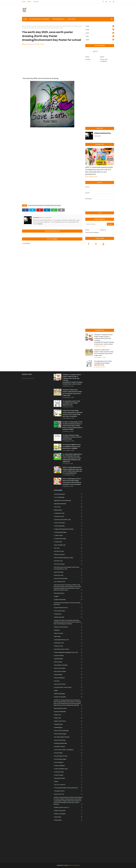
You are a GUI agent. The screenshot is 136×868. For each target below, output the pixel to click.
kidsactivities (68, 675)
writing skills (68, 820)
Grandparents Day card (68, 640)
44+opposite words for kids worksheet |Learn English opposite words (103, 363)
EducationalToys (68, 593)
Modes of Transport (68, 697)
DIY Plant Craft (68, 561)
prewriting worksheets (68, 743)
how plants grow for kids (68, 649)
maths (68, 690)
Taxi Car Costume (68, 785)
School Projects (68, 762)
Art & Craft (68, 507)
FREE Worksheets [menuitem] (58, 19)
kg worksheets (68, 659)
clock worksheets (68, 526)
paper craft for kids (68, 721)
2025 (100, 30)
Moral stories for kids (68, 708)
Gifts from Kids (68, 633)
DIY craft (68, 548)
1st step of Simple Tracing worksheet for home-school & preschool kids (72, 437)
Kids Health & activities (68, 665)
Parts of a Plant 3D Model (68, 731)
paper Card (68, 715)
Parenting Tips (68, 724)
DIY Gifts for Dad (68, 551)
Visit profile (97, 136)
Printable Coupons (68, 746)
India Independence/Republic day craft (68, 652)
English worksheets (68, 600)
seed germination (68, 778)
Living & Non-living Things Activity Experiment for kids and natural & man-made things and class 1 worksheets (72, 413)
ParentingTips (68, 727)
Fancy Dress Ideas (68, 611)
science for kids (68, 772)
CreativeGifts (68, 542)
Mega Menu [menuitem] (72, 19)
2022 (100, 33)
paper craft (68, 718)
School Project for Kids (68, 756)
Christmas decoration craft (68, 520)
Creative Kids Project (68, 539)
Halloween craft (68, 643)
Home (24, 2)
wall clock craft (68, 794)
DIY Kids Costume (68, 554)
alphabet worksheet (68, 504)
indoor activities (68, 656)
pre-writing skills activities (68, 737)
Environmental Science (68, 608)
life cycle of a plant (68, 684)
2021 (100, 36)
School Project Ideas (68, 759)
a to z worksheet (68, 497)
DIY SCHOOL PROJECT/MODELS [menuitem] (39, 19)
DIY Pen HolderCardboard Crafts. (68, 558)
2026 (100, 26)
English (68, 596)
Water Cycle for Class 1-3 (68, 807)
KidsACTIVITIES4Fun (74, 865)
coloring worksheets (68, 532)
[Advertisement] (52, 62)
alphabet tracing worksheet (68, 501)
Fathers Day (68, 614)
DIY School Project (68, 564)
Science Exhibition (68, 766)
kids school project (68, 668)
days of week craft (68, 545)
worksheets (68, 817)
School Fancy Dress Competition (68, 750)
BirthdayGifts (68, 510)
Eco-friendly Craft (68, 582)
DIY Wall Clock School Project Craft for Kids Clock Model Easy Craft (68, 568)
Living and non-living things (68, 687)
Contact (36, 2)
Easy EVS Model (68, 572)
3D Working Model (68, 494)
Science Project (68, 775)
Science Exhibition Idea (68, 769)
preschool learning (68, 740)
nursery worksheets (68, 712)
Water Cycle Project (68, 814)
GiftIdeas (68, 630)
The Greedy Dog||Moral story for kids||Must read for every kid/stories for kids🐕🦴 (72, 446)
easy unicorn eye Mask (68, 578)
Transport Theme (68, 791)
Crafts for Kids (68, 535)
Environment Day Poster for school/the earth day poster (43, 26)
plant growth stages (68, 734)
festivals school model (68, 627)
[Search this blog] (96, 224)
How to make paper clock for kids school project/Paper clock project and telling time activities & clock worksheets (72, 481)
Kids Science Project (68, 671)
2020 (100, 40)
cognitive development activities (68, 529)
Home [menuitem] (25, 19)
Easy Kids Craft (68, 575)
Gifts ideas (68, 636)
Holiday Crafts (68, 646)
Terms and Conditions (92, 232)
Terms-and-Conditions (104, 60)
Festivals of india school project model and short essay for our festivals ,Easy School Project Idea (104, 353)
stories (68, 781)
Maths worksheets (68, 694)
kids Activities (68, 662)
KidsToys (68, 681)
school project (68, 753)
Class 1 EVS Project (68, 523)
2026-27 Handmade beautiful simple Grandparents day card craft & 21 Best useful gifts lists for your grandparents (99, 171)
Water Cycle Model (68, 811)
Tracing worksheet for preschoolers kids (68, 788)
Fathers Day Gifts (68, 617)
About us (103, 230)
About (29, 2)
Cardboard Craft (68, 513)
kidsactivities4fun (29, 44)
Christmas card (68, 516)
